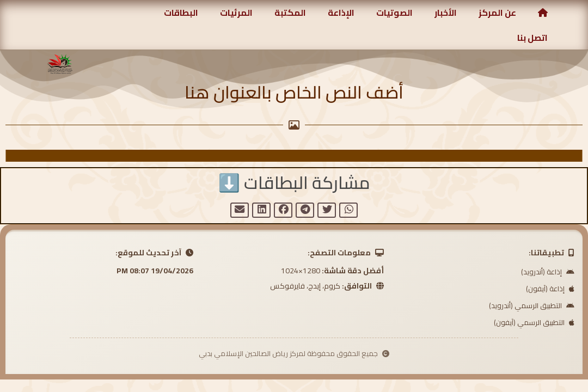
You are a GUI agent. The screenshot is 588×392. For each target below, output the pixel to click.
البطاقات (181, 13)
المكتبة (290, 13)
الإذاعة (341, 13)
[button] (348, 211)
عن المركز (497, 13)
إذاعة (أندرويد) (548, 273)
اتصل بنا (532, 38)
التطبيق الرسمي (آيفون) (534, 323)
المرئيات (236, 13)
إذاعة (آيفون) (550, 290)
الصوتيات (394, 13)
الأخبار (446, 13)
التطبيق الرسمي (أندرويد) (532, 307)
